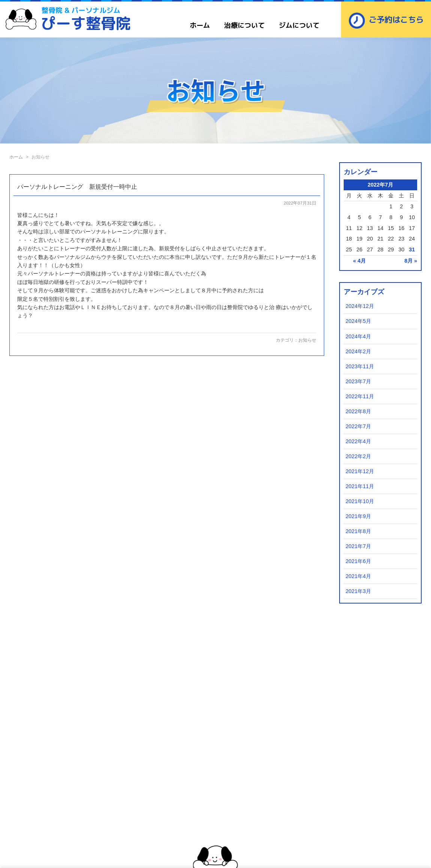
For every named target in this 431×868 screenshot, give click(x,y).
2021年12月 (360, 471)
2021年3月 (358, 591)
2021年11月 (360, 486)
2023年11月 (360, 366)
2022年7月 (358, 426)
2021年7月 (358, 546)
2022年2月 (358, 456)
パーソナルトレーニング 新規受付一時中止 (77, 187)
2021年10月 (360, 501)
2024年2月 (358, 351)
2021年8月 (358, 531)
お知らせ (307, 340)
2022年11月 (360, 396)
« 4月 (359, 261)
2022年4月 (358, 441)
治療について (244, 25)
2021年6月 (358, 561)
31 (412, 249)
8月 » (411, 261)
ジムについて (299, 25)
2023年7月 (358, 381)
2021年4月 (358, 576)
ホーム (200, 25)
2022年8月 (358, 411)
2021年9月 (358, 516)
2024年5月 (358, 321)
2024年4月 (358, 336)
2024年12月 (360, 306)
